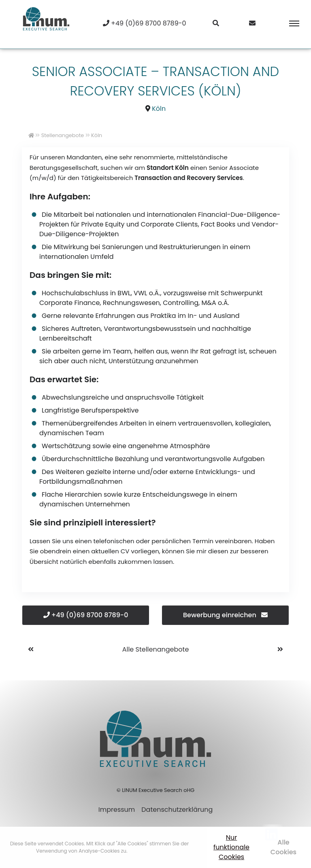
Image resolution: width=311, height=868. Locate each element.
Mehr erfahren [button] (146, 851)
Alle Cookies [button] (283, 847)
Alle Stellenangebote (156, 649)
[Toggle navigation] (289, 23)
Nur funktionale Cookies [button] (231, 847)
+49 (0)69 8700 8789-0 (86, 615)
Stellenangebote (63, 135)
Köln (159, 109)
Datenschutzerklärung (177, 810)
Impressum (117, 810)
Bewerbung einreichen (225, 615)
